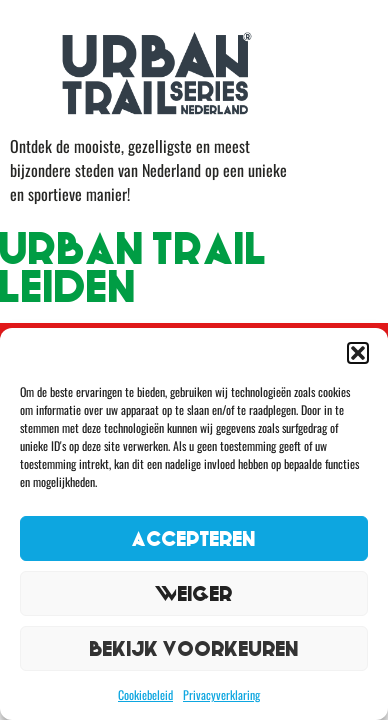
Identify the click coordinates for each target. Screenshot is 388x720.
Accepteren (194, 538)
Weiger (194, 593)
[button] (358, 353)
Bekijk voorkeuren (194, 648)
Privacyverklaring (221, 694)
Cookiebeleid (145, 694)
